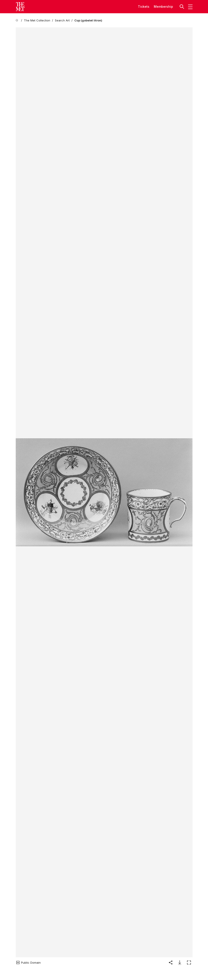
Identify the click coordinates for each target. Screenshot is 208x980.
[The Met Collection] (37, 20)
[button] (182, 7)
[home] (17, 20)
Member (160, 7)
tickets (144, 7)
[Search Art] (62, 20)
